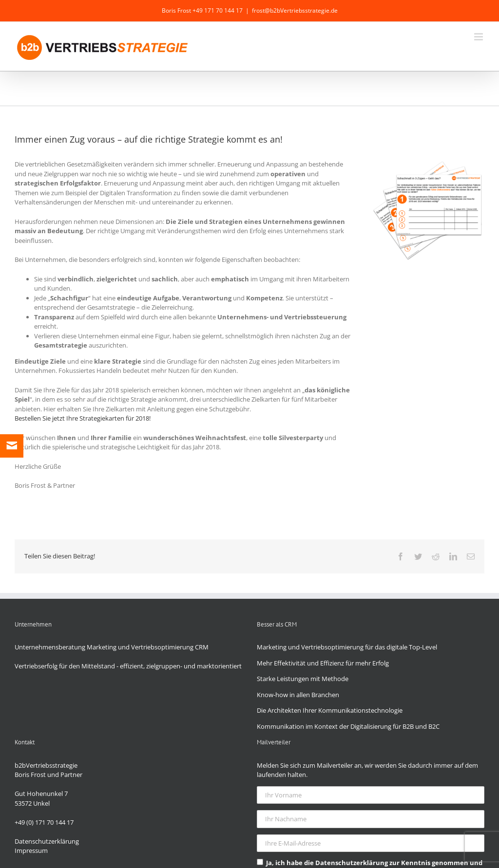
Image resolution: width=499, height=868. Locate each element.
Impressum (31, 850)
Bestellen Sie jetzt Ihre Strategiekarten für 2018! (83, 418)
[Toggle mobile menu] (479, 37)
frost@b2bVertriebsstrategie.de (295, 10)
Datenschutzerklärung (47, 841)
